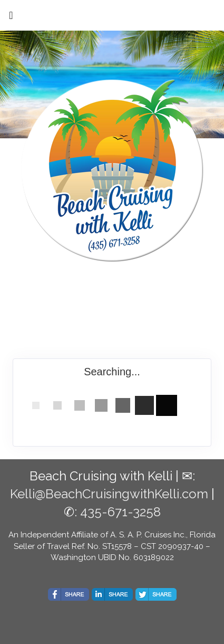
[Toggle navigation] (11, 18)
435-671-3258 (120, 512)
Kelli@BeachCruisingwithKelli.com (109, 494)
